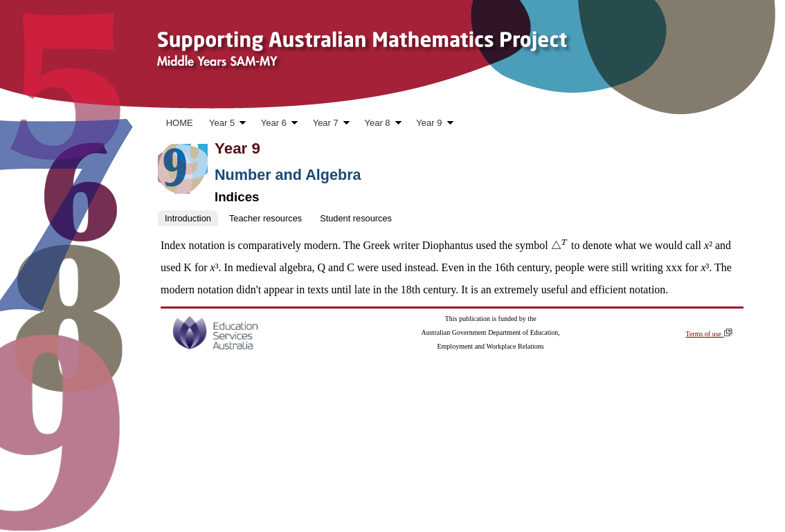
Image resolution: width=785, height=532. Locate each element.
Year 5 (223, 125)
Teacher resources (265, 218)
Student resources (356, 218)
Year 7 (327, 125)
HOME (180, 123)
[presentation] (560, 245)
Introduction (188, 218)
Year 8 (379, 125)
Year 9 (431, 125)
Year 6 (275, 125)
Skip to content (36, 104)
